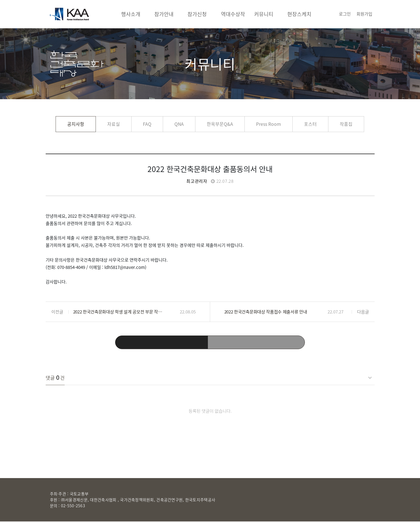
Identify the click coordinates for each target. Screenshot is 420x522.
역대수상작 (233, 14)
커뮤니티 (264, 14)
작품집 (346, 124)
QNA (179, 124)
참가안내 (164, 14)
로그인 (345, 14)
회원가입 (364, 14)
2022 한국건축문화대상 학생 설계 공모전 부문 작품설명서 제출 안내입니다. (119, 312)
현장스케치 (299, 14)
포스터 (310, 124)
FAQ (147, 124)
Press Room (269, 124)
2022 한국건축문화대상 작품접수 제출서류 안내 (266, 312)
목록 (210, 342)
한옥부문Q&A (220, 124)
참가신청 (197, 14)
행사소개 (131, 14)
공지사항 (76, 124)
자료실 (114, 124)
